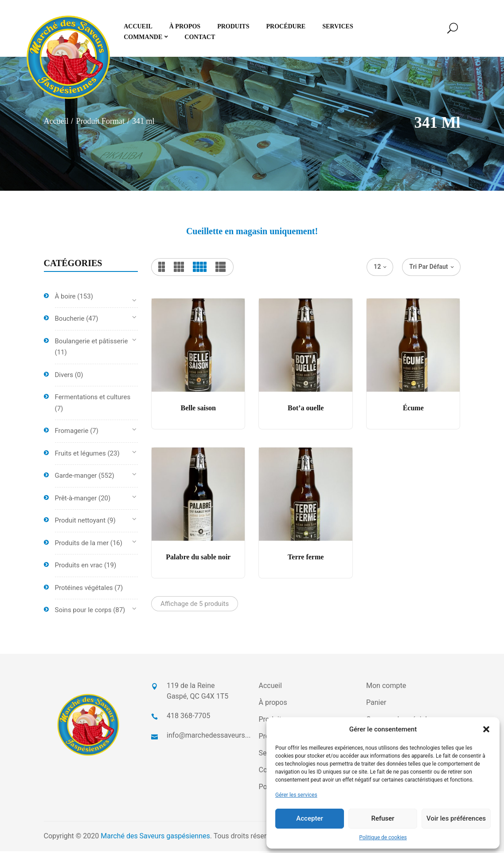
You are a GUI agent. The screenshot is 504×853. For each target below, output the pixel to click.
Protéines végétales (84, 590)
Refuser (383, 818)
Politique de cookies (383, 837)
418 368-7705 (188, 717)
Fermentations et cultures (93, 399)
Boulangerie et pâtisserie (92, 343)
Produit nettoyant (80, 523)
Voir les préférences (456, 818)
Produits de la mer (82, 545)
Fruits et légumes (80, 455)
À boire (65, 298)
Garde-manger (76, 478)
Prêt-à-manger (76, 500)
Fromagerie (72, 433)
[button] (486, 729)
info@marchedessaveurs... (209, 737)
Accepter (309, 818)
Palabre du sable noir (198, 559)
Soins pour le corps (83, 612)
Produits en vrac (79, 567)
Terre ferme (306, 559)
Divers (64, 377)
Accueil (56, 123)
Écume (413, 410)
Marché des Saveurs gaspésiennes (155, 838)
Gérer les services (296, 795)
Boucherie (70, 321)
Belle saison (198, 410)
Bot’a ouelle (306, 410)
